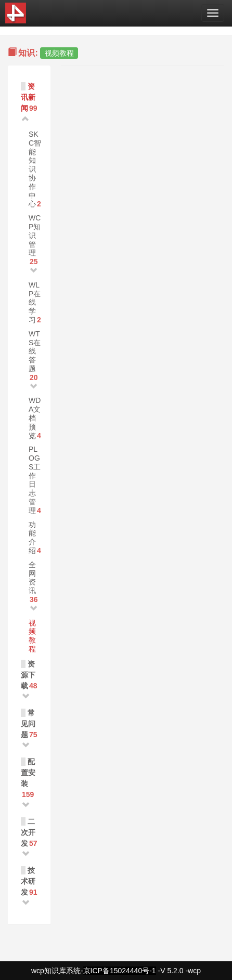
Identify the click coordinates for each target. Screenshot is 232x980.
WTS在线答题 (35, 351)
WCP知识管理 (35, 235)
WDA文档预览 (35, 418)
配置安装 (28, 773)
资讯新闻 (28, 97)
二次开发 (28, 832)
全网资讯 (32, 578)
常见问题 (28, 724)
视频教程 (32, 636)
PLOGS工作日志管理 (35, 480)
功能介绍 (32, 538)
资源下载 (28, 675)
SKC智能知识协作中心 (35, 169)
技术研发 (28, 881)
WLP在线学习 (35, 302)
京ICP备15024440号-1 (120, 971)
